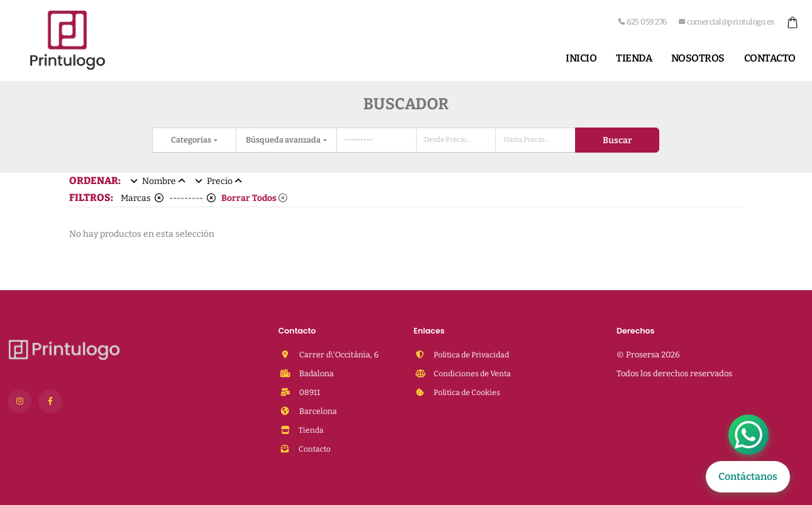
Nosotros (698, 58)
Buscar (617, 140)
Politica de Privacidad (474, 355)
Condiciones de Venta (473, 373)
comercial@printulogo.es (727, 22)
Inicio (581, 58)
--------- (192, 198)
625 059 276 (643, 22)
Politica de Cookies (468, 392)
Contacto (770, 58)
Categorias (192, 140)
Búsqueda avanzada (284, 140)
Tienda (634, 58)
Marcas (142, 198)
